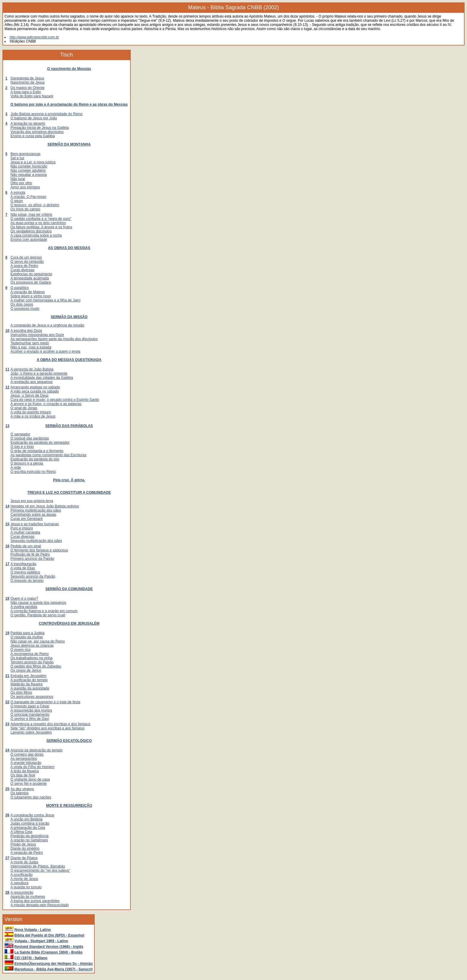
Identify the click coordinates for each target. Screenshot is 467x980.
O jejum (17, 201)
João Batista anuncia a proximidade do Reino (46, 114)
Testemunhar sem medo (30, 343)
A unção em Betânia (26, 819)
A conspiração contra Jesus (32, 815)
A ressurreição (22, 893)
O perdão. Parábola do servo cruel (38, 615)
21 (7, 676)
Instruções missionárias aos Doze (37, 335)
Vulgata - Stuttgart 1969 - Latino (41, 941)
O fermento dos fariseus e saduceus (39, 550)
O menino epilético (25, 572)
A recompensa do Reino (29, 654)
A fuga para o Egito (26, 92)
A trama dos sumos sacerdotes (35, 901)
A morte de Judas (24, 862)
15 (7, 524)
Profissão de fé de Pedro (30, 554)
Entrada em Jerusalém (28, 676)
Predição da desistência (29, 836)
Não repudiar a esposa (28, 175)
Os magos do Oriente (27, 88)
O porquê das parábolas (30, 438)
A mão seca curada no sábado (35, 391)
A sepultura (19, 883)
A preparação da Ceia (28, 828)
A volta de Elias (23, 568)
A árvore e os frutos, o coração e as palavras (46, 404)
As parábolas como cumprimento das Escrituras (48, 455)
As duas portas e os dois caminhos (38, 223)
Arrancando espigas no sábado (35, 387)
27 (7, 858)
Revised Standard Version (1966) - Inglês (49, 947)
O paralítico (20, 288)
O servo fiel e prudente (28, 784)
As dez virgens (22, 789)
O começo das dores (27, 754)
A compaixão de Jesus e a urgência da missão (47, 325)
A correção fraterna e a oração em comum (44, 611)
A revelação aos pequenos (31, 382)
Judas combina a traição (30, 823)
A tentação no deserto (28, 124)
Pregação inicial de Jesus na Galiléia (40, 128)
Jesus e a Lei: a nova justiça (33, 162)
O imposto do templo (27, 581)
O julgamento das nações (31, 797)
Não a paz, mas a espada (31, 347)
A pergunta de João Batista (32, 369)
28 (7, 893)
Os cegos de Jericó (26, 670)
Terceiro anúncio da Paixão (32, 662)
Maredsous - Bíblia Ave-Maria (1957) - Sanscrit (53, 969)
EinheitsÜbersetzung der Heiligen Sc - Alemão (53, 964)
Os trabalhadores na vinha (31, 658)
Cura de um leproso (26, 257)
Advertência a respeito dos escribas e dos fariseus (50, 724)
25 (7, 789)
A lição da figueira (25, 771)
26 (7, 815)
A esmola (18, 193)
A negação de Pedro (27, 853)
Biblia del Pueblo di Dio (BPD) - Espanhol (49, 935)
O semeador (20, 434)
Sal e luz (17, 158)
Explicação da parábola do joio (35, 459)
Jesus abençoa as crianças (32, 645)
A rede (16, 468)
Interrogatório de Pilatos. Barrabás (38, 866)
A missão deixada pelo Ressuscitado (39, 905)
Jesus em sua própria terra (32, 501)
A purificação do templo (29, 680)
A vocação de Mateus (28, 292)
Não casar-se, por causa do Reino (38, 641)
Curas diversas (22, 270)
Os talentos (20, 793)
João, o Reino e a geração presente (39, 373)
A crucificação (21, 875)
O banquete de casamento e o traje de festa (45, 702)
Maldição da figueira (26, 684)
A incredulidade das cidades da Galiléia (42, 378)
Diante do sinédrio (25, 848)
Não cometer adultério (28, 171)
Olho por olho (21, 183)
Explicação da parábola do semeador (40, 443)
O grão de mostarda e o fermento (37, 451)
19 (7, 633)
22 (7, 702)
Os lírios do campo (25, 209)
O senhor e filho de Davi (30, 719)
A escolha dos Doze (26, 331)
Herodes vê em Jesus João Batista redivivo (45, 506)
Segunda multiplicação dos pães (36, 541)
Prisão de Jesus (23, 844)
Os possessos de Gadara (31, 282)
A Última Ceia (21, 832)
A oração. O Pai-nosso (28, 197)
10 (7, 331)
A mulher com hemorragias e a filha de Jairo (45, 300)
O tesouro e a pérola (27, 463)
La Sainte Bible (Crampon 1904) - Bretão (48, 952)
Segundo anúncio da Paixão (33, 576)
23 (7, 724)
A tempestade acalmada (30, 278)
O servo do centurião (27, 262)
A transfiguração (23, 564)
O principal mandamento (30, 715)
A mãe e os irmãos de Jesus (33, 416)
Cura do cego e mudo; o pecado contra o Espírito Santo (55, 400)
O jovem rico (20, 650)
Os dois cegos (22, 304)
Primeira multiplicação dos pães (36, 510)
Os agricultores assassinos (32, 697)
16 (7, 546)
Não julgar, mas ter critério (31, 215)
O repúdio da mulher (27, 637)
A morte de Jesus (24, 879)
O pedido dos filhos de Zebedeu (36, 666)
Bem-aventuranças (25, 154)
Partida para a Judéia (27, 633)
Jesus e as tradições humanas (35, 524)
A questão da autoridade (30, 688)
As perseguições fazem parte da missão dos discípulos (54, 339)
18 (7, 598)
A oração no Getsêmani (29, 840)
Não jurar (18, 179)
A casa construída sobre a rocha (36, 235)
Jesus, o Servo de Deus (29, 396)
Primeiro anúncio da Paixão (32, 559)
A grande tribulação (26, 763)
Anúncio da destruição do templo (36, 750)
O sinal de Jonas (24, 408)
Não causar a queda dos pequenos (38, 603)
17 (7, 564)
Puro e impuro (22, 528)
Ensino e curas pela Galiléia (33, 136)
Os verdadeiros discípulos (31, 231)
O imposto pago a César (30, 706)
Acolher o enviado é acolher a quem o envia (45, 351)
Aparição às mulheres (28, 897)
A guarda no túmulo (26, 887)
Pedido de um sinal (26, 546)
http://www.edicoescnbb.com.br (34, 37)
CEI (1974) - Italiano (31, 958)
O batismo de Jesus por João (34, 118)
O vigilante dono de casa (30, 779)
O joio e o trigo (22, 447)
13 (7, 426)
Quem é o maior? (24, 598)
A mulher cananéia (25, 532)
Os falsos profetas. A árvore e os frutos (41, 227)
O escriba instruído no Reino (33, 472)
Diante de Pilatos (24, 858)
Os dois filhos (21, 693)
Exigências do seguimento (31, 274)
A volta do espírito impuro (31, 412)
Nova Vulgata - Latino (32, 930)
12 (7, 387)
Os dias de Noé (23, 775)
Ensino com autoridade (29, 240)
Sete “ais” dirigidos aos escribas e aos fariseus (47, 728)
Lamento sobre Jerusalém (31, 732)
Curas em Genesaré (27, 519)
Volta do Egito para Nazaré (32, 96)
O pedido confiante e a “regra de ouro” (41, 219)
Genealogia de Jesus (27, 78)
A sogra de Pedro (24, 266)
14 (7, 506)
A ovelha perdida (24, 607)
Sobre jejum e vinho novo (31, 296)
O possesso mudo (25, 309)
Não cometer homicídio (29, 166)
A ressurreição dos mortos (31, 710)
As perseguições (24, 759)
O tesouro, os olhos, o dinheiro (35, 205)
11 (7, 369)
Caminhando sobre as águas (33, 515)
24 (7, 750)
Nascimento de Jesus (28, 82)
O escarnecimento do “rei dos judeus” (40, 870)
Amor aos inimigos (25, 187)
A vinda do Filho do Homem (32, 767)
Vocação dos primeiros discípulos (37, 132)
